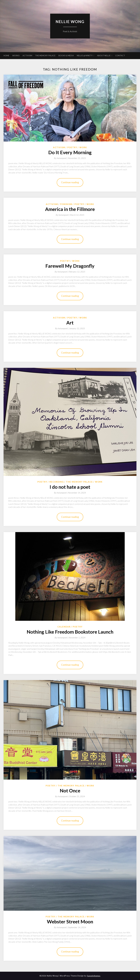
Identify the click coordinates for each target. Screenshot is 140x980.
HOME (6, 55)
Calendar (64, 627)
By (61, 158)
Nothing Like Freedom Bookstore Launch (70, 632)
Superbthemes (94, 976)
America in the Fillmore (70, 209)
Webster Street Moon (70, 921)
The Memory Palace (79, 482)
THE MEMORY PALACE (45, 55)
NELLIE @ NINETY (85, 55)
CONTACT (120, 55)
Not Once (70, 790)
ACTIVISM (27, 55)
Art (70, 323)
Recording (57, 482)
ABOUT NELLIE (104, 55)
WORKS (16, 55)
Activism (59, 147)
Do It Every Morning (70, 152)
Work (83, 147)
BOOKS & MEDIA (66, 55)
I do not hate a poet (70, 487)
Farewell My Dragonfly (70, 266)
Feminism (66, 204)
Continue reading (70, 182)
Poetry (72, 147)
